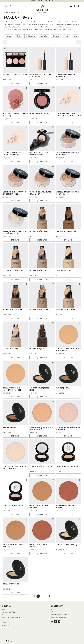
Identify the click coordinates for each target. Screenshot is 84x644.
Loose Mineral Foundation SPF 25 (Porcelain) (14, 232)
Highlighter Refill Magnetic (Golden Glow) (15, 467)
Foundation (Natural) (39, 231)
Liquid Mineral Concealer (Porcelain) (67, 75)
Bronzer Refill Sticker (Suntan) (38, 507)
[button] (26, 49)
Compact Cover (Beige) (13, 584)
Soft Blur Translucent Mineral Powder (39, 154)
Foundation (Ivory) (64, 270)
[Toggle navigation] (6, 6)
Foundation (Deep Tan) (39, 349)
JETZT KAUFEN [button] (16, 83)
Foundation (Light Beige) (14, 270)
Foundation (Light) (37, 270)
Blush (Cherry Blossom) (39, 114)
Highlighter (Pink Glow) (13, 505)
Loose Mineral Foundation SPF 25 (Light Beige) (14, 193)
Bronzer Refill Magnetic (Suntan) (13, 546)
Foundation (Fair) (10, 349)
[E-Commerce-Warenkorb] (71, 6)
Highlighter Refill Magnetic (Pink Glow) (68, 428)
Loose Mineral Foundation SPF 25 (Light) (41, 193)
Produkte (6, 12)
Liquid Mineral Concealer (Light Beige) (40, 75)
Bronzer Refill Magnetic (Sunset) (40, 546)
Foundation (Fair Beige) (66, 309)
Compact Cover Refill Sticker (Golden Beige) (68, 350)
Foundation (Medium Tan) (66, 231)
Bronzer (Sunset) (10, 427)
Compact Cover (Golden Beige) (40, 389)
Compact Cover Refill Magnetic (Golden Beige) (14, 389)
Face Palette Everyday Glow (15, 74)
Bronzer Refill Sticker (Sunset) (65, 507)
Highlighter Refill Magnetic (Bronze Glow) (41, 428)
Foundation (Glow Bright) (41, 309)
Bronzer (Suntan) (63, 388)
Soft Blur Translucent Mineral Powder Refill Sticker (68, 115)
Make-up (13, 12)
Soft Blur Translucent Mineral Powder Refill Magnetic (13, 155)
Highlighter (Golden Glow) (41, 466)
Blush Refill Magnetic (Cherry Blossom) (15, 115)
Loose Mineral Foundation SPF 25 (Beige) (67, 154)
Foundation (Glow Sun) (13, 309)
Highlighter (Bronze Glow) (67, 466)
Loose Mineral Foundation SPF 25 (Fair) (67, 193)
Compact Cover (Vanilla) (66, 545)
